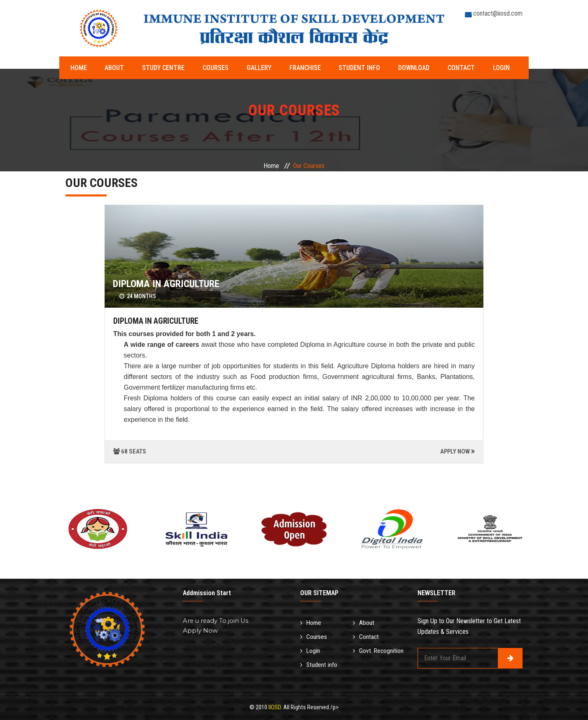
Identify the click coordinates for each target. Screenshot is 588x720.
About (110, 68)
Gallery (238, 68)
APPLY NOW (455, 451)
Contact (417, 68)
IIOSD (275, 707)
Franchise (278, 68)
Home (80, 68)
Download (376, 68)
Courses (200, 68)
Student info (327, 68)
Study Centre (153, 68)
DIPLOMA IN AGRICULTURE (166, 284)
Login (451, 68)
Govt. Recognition (379, 649)
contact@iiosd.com (498, 13)
